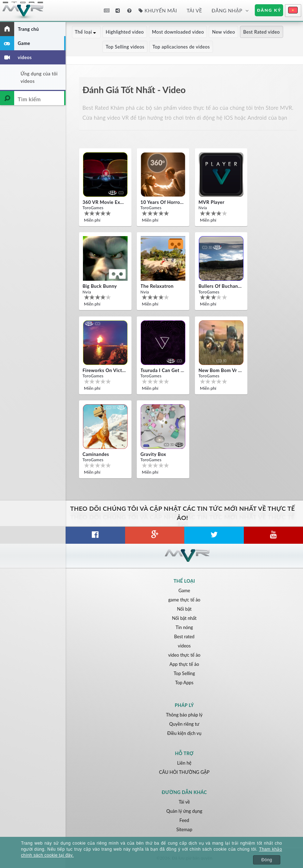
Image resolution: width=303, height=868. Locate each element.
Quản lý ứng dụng (184, 811)
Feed (184, 820)
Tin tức (107, 10)
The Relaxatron (157, 286)
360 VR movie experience (105, 202)
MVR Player (211, 202)
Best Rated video (262, 32)
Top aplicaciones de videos (151, 47)
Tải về (195, 10)
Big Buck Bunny (100, 286)
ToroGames (93, 208)
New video (224, 32)
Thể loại (87, 32)
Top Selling (184, 673)
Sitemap (184, 829)
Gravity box (153, 454)
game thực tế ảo (184, 600)
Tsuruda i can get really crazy (162, 370)
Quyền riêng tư (184, 724)
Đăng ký (269, 10)
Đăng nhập (227, 10)
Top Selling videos (94, 47)
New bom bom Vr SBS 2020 (220, 370)
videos (184, 646)
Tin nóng (184, 627)
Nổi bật (184, 609)
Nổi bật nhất (184, 618)
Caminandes (96, 454)
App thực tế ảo (184, 664)
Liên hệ (184, 763)
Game (184, 590)
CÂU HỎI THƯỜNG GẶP (184, 772)
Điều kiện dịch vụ (184, 733)
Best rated (184, 636)
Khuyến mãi (158, 10)
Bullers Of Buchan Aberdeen (220, 286)
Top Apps (184, 683)
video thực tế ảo (184, 655)
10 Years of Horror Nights (162, 202)
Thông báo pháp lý (184, 715)
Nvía (203, 208)
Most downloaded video (178, 32)
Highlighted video (125, 32)
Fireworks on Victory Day (105, 370)
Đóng (266, 860)
